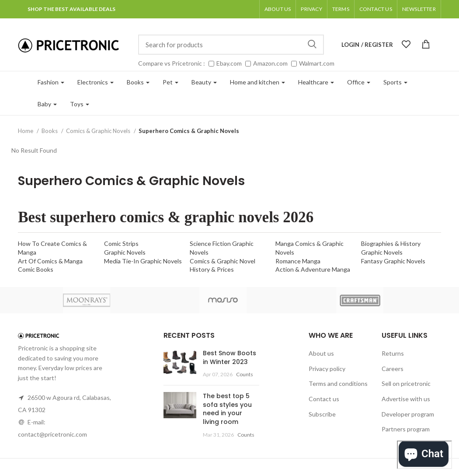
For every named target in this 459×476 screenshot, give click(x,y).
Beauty (204, 82)
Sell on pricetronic (406, 383)
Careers (393, 369)
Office (359, 82)
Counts (245, 374)
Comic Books (36, 269)
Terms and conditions (338, 383)
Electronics (96, 82)
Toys (80, 104)
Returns (393, 353)
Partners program (406, 429)
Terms (341, 9)
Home (26, 131)
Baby (47, 104)
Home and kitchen (257, 82)
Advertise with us (406, 399)
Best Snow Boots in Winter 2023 (229, 357)
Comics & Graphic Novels (99, 131)
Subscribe (322, 414)
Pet (170, 82)
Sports (395, 82)
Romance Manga (298, 261)
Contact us (324, 399)
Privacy (311, 9)
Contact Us (376, 9)
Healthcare (316, 82)
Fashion (51, 82)
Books (138, 82)
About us (278, 9)
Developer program (408, 414)
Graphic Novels (125, 252)
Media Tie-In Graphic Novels (143, 261)
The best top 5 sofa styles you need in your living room (227, 409)
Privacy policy (327, 369)
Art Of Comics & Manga (50, 261)
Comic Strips (121, 243)
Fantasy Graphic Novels (393, 261)
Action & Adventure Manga (313, 269)
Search (312, 45)
